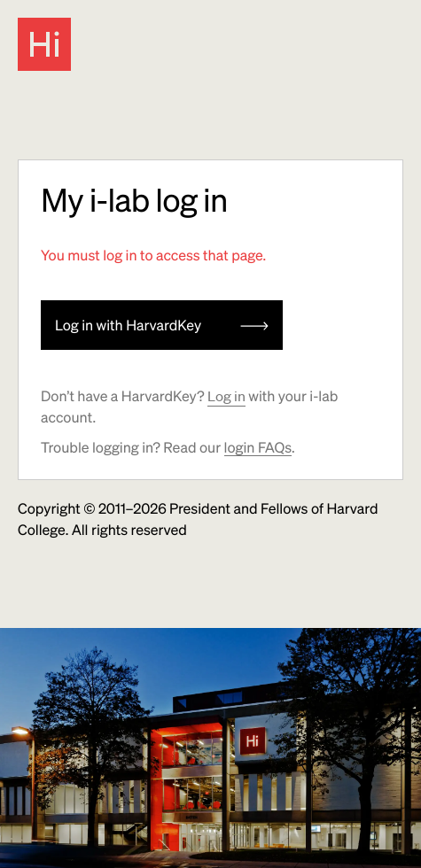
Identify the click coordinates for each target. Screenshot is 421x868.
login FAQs (258, 447)
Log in (226, 396)
